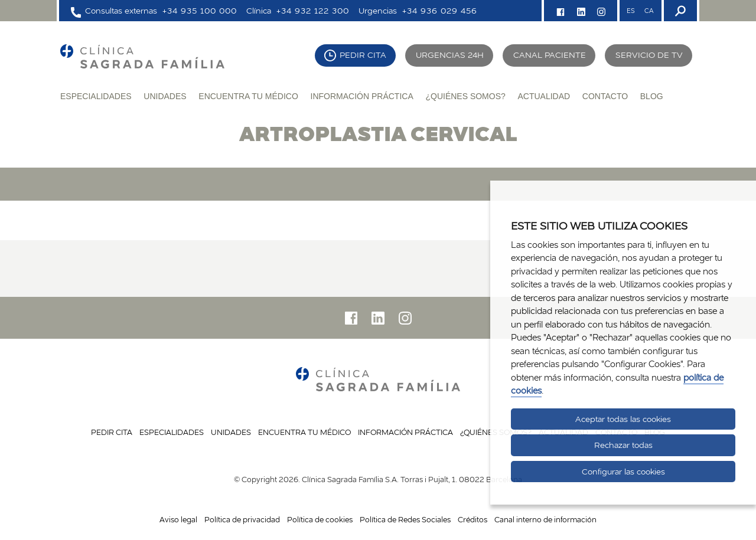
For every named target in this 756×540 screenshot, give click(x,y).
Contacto (605, 96)
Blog (652, 96)
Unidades (165, 96)
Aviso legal (178, 519)
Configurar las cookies (623, 472)
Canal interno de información (545, 519)
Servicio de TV (649, 55)
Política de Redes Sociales (405, 519)
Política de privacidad (242, 519)
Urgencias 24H (450, 55)
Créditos (472, 519)
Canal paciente (550, 55)
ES (631, 11)
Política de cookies (320, 519)
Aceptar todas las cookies (623, 419)
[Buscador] (679, 11)
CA (649, 11)
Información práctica (362, 96)
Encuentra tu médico (248, 96)
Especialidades (96, 96)
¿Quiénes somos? (465, 96)
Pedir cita (363, 55)
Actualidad (544, 96)
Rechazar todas (623, 445)
